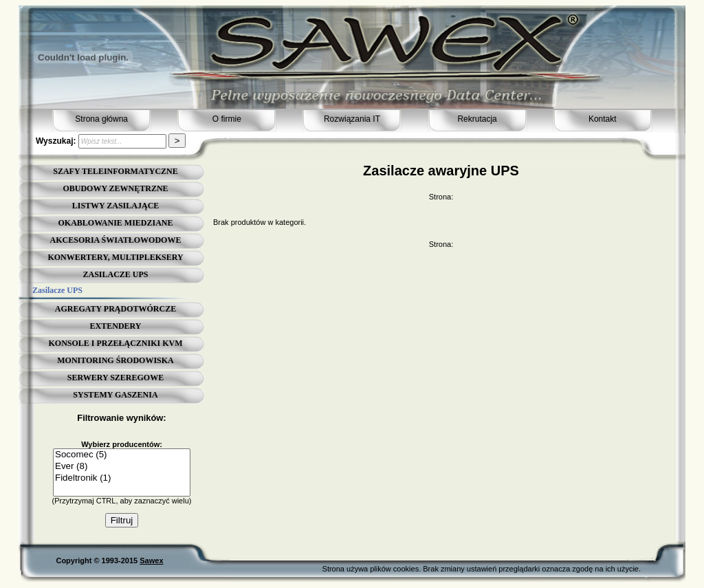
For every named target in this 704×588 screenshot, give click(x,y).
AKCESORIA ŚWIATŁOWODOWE (116, 240)
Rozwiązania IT (352, 119)
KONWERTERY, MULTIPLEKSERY (115, 257)
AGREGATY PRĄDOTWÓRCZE (115, 309)
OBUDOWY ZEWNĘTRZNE (115, 188)
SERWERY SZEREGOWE (115, 378)
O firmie (227, 119)
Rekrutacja (477, 119)
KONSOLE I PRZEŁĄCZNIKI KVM (115, 343)
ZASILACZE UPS (115, 274)
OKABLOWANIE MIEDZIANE (115, 223)
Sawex (151, 560)
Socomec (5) (122, 455)
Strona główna (101, 119)
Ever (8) (122, 467)
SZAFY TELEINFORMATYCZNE (115, 171)
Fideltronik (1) (122, 478)
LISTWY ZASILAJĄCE (116, 206)
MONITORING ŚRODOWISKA (115, 360)
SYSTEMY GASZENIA (115, 395)
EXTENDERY (116, 326)
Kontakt (603, 119)
